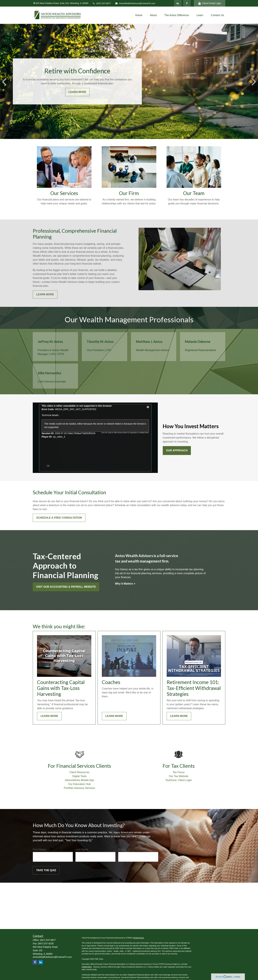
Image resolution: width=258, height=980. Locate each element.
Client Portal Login (210, 3)
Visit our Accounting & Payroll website (66, 587)
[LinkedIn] (178, 3)
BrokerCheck (139, 938)
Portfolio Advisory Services (79, 788)
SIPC (90, 967)
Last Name (82, 850)
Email (121, 850)
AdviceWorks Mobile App (79, 780)
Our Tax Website (179, 776)
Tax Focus (179, 772)
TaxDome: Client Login (179, 780)
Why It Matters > (125, 584)
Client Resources (79, 772)
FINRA (84, 967)
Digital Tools (79, 776)
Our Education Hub (79, 784)
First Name (39, 850)
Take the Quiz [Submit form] (46, 870)
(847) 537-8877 (102, 3)
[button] (139, 15)
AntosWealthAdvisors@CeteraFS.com (135, 3)
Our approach (177, 450)
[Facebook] (187, 3)
